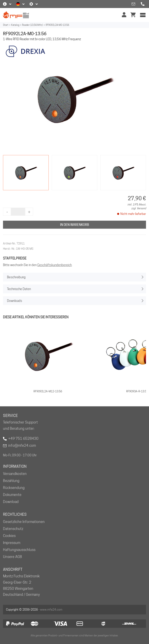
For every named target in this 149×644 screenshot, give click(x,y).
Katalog (15, 25)
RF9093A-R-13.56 (137, 391)
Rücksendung (14, 488)
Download (11, 502)
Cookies (9, 536)
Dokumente (12, 495)
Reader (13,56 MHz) (32, 25)
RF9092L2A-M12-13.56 (48, 391)
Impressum (12, 543)
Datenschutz (13, 529)
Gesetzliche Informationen (24, 522)
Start (6, 25)
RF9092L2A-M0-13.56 (57, 25)
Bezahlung (11, 481)
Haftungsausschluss (19, 550)
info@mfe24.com (22, 445)
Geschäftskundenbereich (54, 265)
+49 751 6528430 (23, 438)
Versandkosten (15, 474)
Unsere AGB (13, 557)
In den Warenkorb (75, 225)
